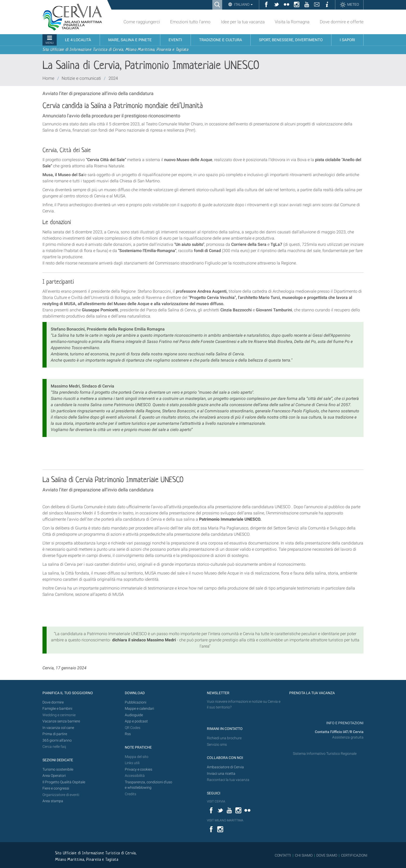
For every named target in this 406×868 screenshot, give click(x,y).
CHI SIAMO (304, 855)
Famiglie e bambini (57, 709)
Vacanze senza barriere (61, 721)
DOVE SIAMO (326, 855)
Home (48, 78)
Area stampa (53, 801)
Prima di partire (55, 734)
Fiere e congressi (56, 788)
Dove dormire (53, 702)
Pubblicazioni (136, 702)
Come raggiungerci (142, 22)
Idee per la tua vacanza (243, 22)
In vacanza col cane (58, 728)
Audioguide (134, 715)
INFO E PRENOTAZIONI (345, 723)
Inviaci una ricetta (221, 774)
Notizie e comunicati (81, 78)
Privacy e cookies (139, 769)
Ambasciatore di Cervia (225, 767)
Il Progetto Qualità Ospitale (64, 782)
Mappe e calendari (139, 709)
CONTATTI (283, 855)
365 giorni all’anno (57, 740)
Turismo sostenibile (58, 769)
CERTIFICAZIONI (354, 855)
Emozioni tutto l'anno (190, 22)
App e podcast (136, 721)
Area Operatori (54, 776)
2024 (113, 78)
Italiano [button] (243, 4)
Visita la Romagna (292, 22)
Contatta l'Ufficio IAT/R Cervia (339, 732)
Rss (128, 734)
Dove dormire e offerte (342, 22)
